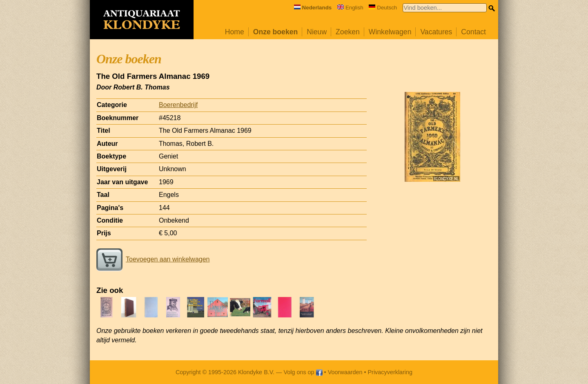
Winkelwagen (390, 32)
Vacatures (436, 32)
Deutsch (383, 8)
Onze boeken (276, 32)
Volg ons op (303, 372)
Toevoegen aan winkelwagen (153, 259)
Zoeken (348, 32)
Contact (473, 32)
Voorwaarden (345, 372)
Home (235, 32)
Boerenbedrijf (178, 105)
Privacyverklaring (390, 372)
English (350, 8)
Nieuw (317, 32)
